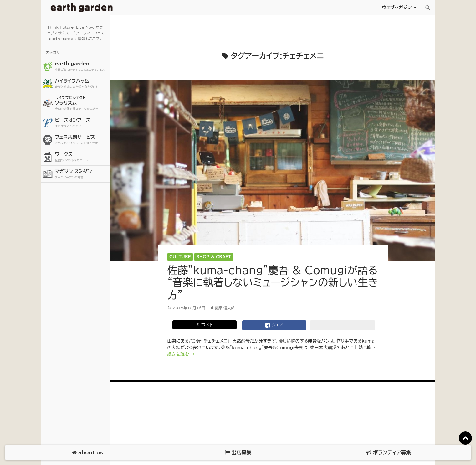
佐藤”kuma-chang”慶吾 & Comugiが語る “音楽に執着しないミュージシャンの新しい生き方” (273, 282)
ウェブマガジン (397, 7)
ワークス (82, 157)
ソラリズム (82, 103)
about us (87, 453)
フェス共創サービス (82, 140)
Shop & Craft (214, 257)
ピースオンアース (82, 123)
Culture (180, 257)
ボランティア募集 (388, 453)
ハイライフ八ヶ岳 (82, 84)
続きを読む (181, 354)
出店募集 (238, 453)
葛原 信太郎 (225, 308)
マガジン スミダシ (82, 174)
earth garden (82, 67)
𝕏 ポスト (205, 325)
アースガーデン (82, 8)
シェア (274, 325)
